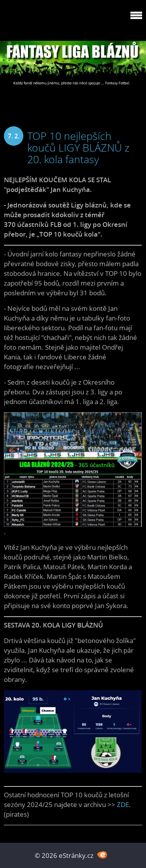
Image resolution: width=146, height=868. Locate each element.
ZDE (123, 804)
